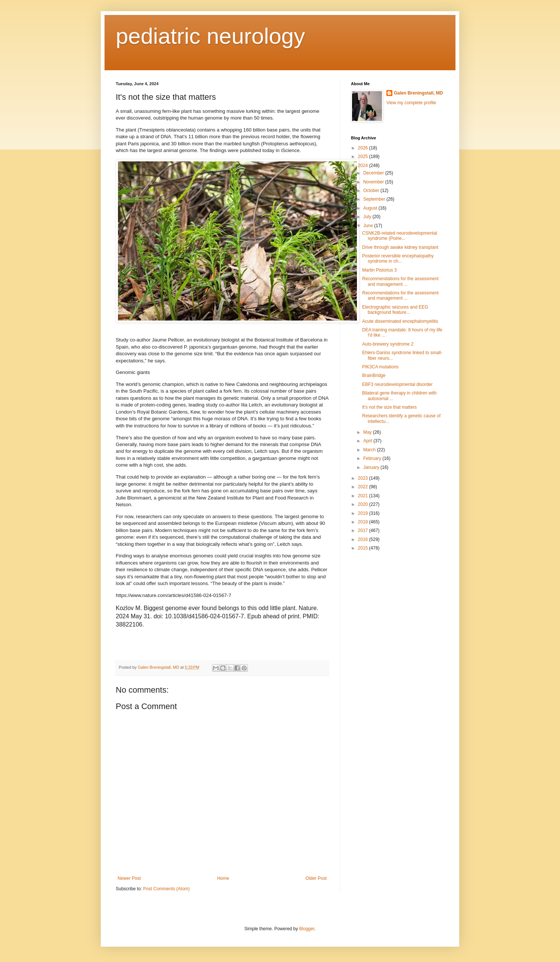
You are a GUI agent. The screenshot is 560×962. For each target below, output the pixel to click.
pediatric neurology (210, 36)
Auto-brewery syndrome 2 (388, 344)
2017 (364, 531)
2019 (364, 513)
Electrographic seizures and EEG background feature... (395, 310)
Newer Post (129, 878)
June (369, 226)
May (368, 432)
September (375, 199)
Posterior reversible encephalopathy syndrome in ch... (398, 259)
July (368, 217)
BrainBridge (374, 375)
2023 (364, 478)
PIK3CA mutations (380, 367)
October (372, 191)
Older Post (316, 878)
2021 (364, 496)
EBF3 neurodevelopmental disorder (397, 384)
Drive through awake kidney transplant (400, 247)
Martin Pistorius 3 (379, 270)
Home (223, 878)
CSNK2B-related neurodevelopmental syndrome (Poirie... (400, 236)
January (372, 467)
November (374, 182)
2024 (364, 166)
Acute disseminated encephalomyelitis (400, 321)
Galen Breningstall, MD (418, 93)
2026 (364, 148)
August (371, 208)
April (368, 441)
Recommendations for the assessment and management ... (400, 281)
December (374, 173)
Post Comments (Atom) (166, 889)
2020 (364, 504)
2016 (364, 539)
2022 (364, 487)
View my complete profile (411, 103)
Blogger (307, 929)
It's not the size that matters (389, 407)
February (373, 458)
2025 (364, 157)
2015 (364, 548)
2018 (364, 522)
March (370, 450)
